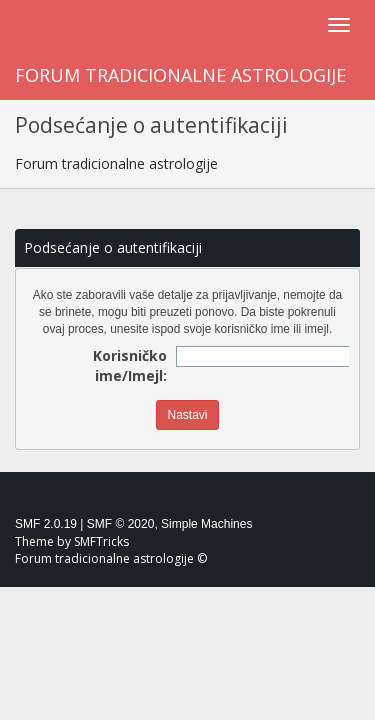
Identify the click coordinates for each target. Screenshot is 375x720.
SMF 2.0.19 (46, 524)
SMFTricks (101, 541)
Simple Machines (206, 524)
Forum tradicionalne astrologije (180, 75)
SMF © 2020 (121, 524)
